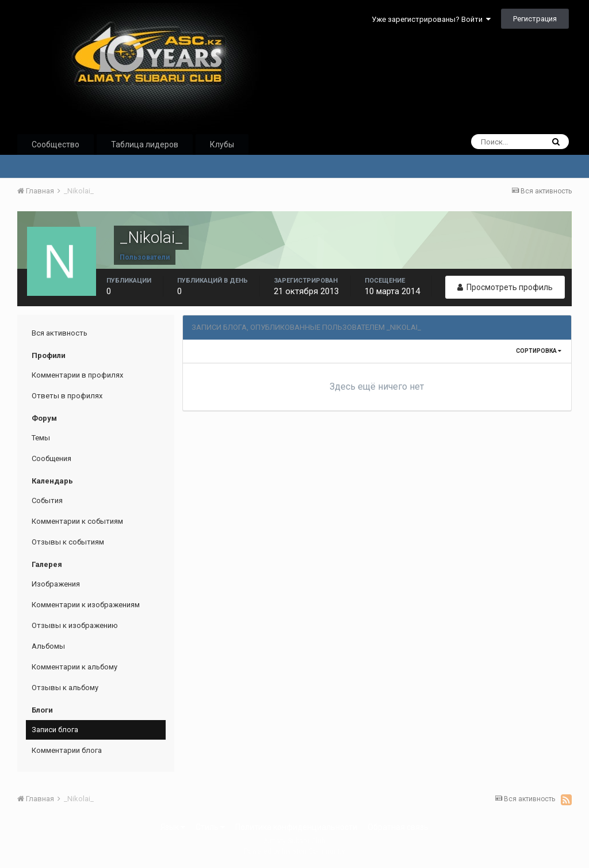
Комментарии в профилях (77, 375)
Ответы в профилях (67, 396)
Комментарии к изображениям (86, 605)
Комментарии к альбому (74, 667)
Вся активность (60, 333)
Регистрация (535, 19)
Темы (41, 438)
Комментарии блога (67, 750)
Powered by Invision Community (294, 851)
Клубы (222, 144)
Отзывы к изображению (75, 625)
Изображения (56, 584)
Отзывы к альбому (65, 688)
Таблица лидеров (145, 144)
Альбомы (48, 646)
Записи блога (55, 730)
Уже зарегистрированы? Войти (431, 19)
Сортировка (539, 351)
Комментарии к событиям (77, 521)
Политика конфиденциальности (296, 827)
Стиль (210, 827)
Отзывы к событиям (68, 542)
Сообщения (51, 458)
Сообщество (56, 144)
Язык (173, 827)
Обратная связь (398, 827)
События (47, 500)
